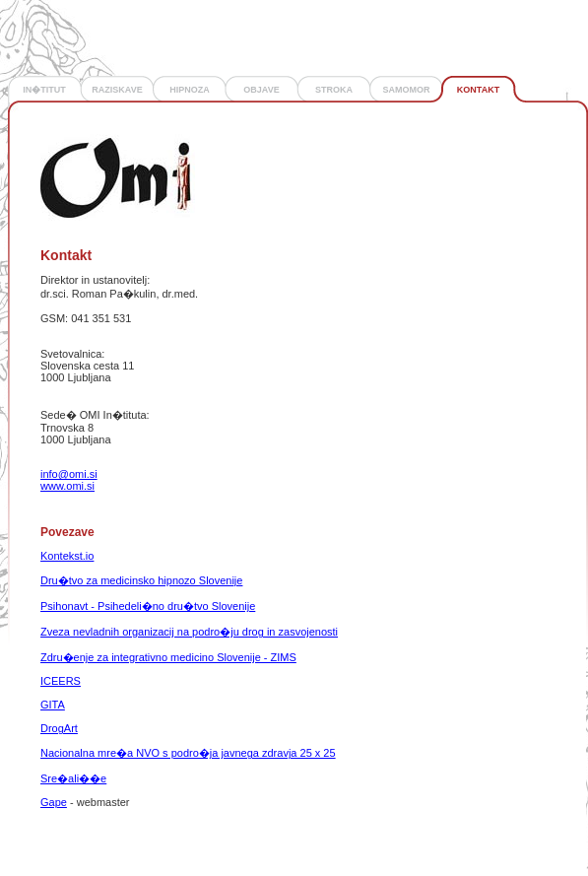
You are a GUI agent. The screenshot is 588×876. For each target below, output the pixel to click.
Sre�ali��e (73, 778)
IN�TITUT (44, 90)
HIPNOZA (190, 90)
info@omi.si (69, 474)
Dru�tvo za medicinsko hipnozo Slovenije (141, 580)
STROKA (334, 90)
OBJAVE (261, 90)
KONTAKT (478, 90)
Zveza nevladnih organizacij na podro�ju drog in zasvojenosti (189, 632)
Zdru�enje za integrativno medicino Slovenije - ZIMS (168, 657)
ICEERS (61, 681)
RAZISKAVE (117, 90)
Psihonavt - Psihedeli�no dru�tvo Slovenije (148, 606)
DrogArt (59, 728)
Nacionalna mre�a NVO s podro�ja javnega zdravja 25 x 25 (188, 753)
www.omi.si (67, 486)
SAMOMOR (407, 90)
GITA (53, 705)
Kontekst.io (67, 556)
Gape (54, 802)
